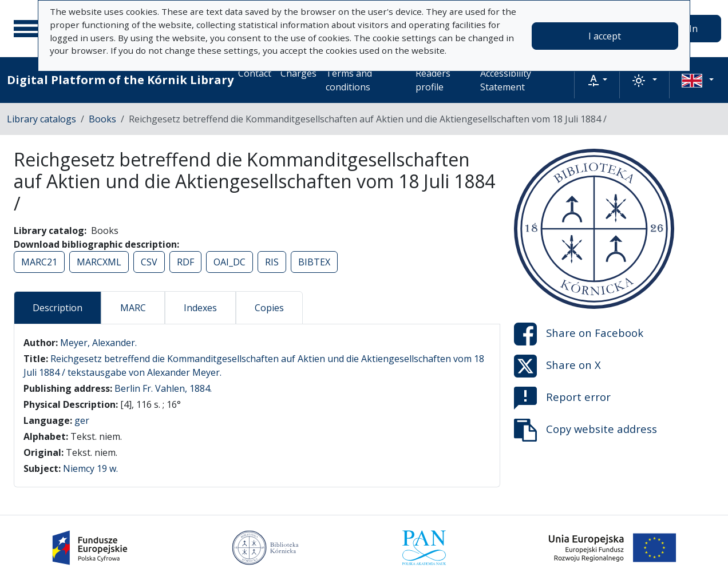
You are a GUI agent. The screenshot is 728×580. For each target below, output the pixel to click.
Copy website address (585, 430)
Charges (298, 73)
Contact (255, 73)
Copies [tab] (269, 308)
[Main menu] (28, 29)
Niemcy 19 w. (90, 468)
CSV (149, 262)
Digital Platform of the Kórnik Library (120, 80)
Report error (562, 398)
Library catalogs (41, 119)
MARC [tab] (133, 308)
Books (102, 119)
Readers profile (433, 80)
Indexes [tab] (200, 308)
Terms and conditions (349, 80)
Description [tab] (58, 308)
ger (82, 420)
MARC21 (39, 262)
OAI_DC (230, 262)
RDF (185, 262)
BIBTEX (314, 262)
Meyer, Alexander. (98, 343)
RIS (272, 262)
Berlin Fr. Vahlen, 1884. (163, 388)
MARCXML (99, 262)
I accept (605, 36)
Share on (579, 334)
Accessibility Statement (506, 80)
